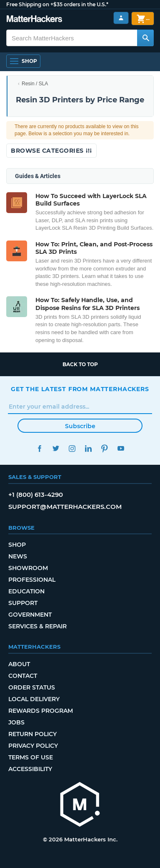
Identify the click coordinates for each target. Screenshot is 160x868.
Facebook (39, 448)
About (19, 664)
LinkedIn (88, 448)
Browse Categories (51, 151)
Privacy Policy (33, 746)
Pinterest (104, 448)
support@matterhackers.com (65, 507)
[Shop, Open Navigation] (23, 61)
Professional (32, 580)
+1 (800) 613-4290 (36, 495)
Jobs (16, 722)
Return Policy (32, 734)
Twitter (56, 448)
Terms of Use (31, 757)
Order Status (32, 687)
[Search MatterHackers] (145, 38)
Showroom (28, 568)
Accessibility (30, 769)
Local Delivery (34, 699)
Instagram (72, 448)
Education (26, 591)
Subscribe (80, 426)
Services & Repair (37, 626)
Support (23, 603)
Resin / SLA (35, 84)
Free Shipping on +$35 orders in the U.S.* (57, 4)
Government (30, 615)
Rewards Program (41, 711)
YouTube (121, 448)
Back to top (80, 364)
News (18, 556)
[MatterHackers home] (34, 20)
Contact (23, 676)
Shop (17, 545)
